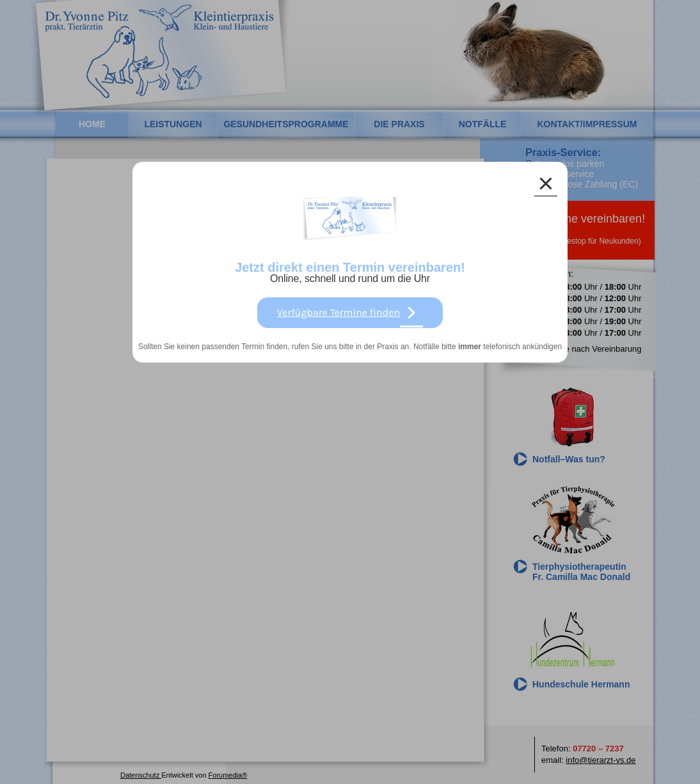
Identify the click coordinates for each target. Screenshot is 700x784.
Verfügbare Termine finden (350, 313)
